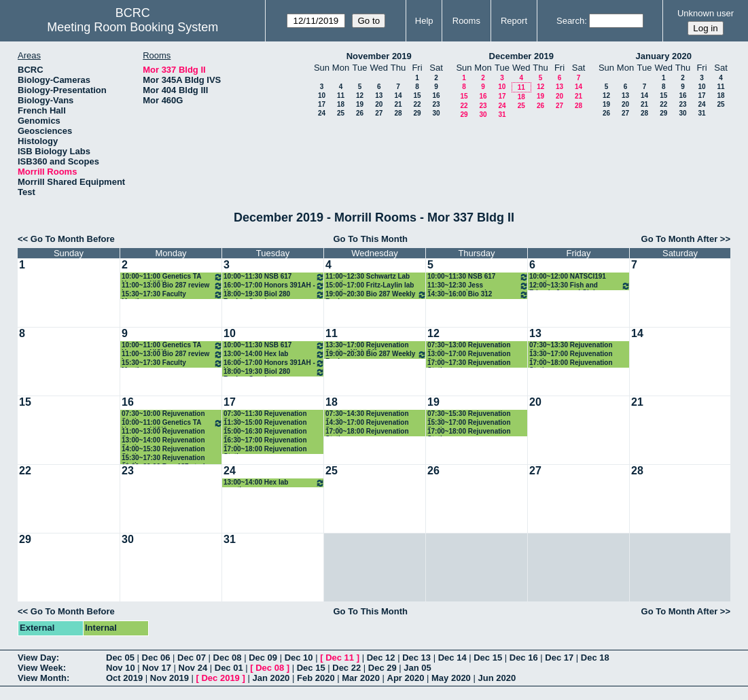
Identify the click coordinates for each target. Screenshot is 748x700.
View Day (37, 658)
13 (379, 95)
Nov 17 (157, 668)
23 (436, 104)
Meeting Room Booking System (132, 27)
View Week (40, 668)
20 (379, 104)
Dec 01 (229, 668)
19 (360, 104)
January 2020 (664, 56)
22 (417, 104)
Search (570, 21)
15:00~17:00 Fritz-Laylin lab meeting (370, 286)
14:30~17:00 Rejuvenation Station (367, 423)
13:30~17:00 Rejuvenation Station (571, 354)
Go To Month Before (73, 239)
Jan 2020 (271, 678)
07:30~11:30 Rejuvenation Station (265, 414)
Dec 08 (228, 658)
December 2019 (521, 56)
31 (502, 115)
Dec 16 (524, 658)
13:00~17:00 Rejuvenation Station (469, 354)
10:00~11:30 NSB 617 (274, 277)
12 (360, 95)
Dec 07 (192, 658)
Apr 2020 (406, 678)
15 (417, 95)
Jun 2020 (497, 678)
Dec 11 (340, 658)
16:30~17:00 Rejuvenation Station (265, 441)
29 (417, 113)
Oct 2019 (124, 678)
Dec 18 (595, 658)
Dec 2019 (220, 678)
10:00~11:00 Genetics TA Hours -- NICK (172, 277)
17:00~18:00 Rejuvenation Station (571, 363)
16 (436, 95)
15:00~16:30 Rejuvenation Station (265, 432)
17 (322, 104)
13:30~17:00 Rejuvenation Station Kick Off (367, 346)
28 (398, 113)
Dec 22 (346, 668)
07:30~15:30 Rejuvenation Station (469, 414)
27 (379, 113)
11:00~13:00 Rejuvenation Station (163, 432)
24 (322, 113)
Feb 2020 (316, 678)
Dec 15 (488, 658)
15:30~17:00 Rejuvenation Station (469, 423)
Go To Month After (680, 239)
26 (360, 113)
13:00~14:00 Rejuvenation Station (163, 441)
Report (514, 21)
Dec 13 (416, 658)
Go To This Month (370, 239)
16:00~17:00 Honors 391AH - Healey (274, 286)
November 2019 (379, 56)
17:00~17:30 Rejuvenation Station (469, 363)
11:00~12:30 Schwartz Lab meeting (368, 277)
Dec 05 (120, 658)
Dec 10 (299, 658)
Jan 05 (417, 668)
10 (322, 95)
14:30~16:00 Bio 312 (478, 295)
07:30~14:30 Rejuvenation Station (367, 414)
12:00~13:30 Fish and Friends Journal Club (580, 286)
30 (436, 113)
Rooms (466, 21)
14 (398, 95)
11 (341, 95)
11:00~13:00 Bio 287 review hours (172, 286)
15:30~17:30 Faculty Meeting (172, 295)
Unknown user (706, 13)
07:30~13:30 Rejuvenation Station (571, 346)
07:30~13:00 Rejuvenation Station (469, 346)
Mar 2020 (361, 678)
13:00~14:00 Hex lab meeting (274, 354)
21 (398, 104)
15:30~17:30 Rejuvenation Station (163, 458)
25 (341, 113)
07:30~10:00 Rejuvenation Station (163, 414)
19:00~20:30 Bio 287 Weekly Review (376, 295)
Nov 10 (121, 668)
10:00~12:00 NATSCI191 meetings (568, 277)
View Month (42, 678)
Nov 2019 (170, 678)
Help (424, 21)
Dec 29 (382, 668)
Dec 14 (452, 658)
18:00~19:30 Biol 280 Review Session (274, 295)
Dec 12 (381, 658)
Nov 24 (193, 668)
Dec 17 (559, 658)
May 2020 (451, 678)
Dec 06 (156, 658)
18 (341, 104)
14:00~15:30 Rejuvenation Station (163, 450)
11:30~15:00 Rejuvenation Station (265, 423)
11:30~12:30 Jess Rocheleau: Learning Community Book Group (478, 286)
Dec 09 (263, 658)
